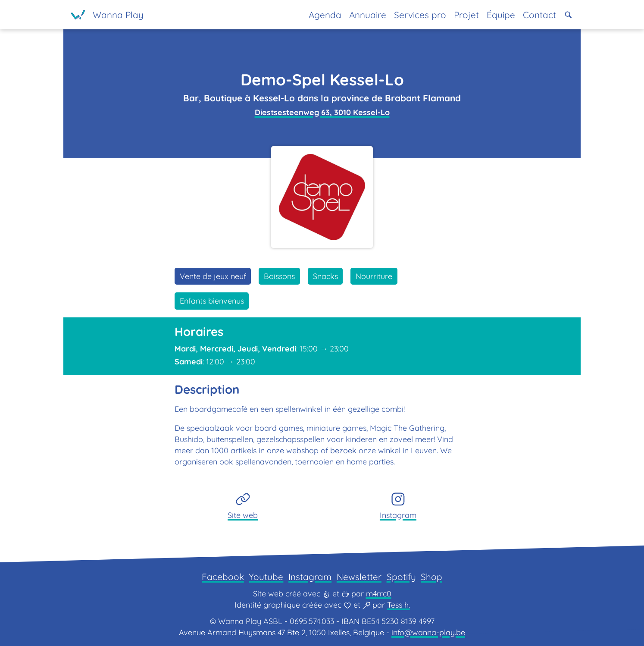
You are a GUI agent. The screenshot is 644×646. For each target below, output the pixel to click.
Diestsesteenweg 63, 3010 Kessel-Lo (322, 112)
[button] (568, 15)
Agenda (325, 15)
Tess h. (399, 605)
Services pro (420, 15)
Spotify (401, 577)
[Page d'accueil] (107, 15)
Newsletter (359, 577)
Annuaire (368, 15)
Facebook (223, 577)
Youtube (266, 577)
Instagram (310, 577)
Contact (539, 15)
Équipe (501, 15)
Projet (466, 15)
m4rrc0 (379, 594)
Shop (431, 577)
